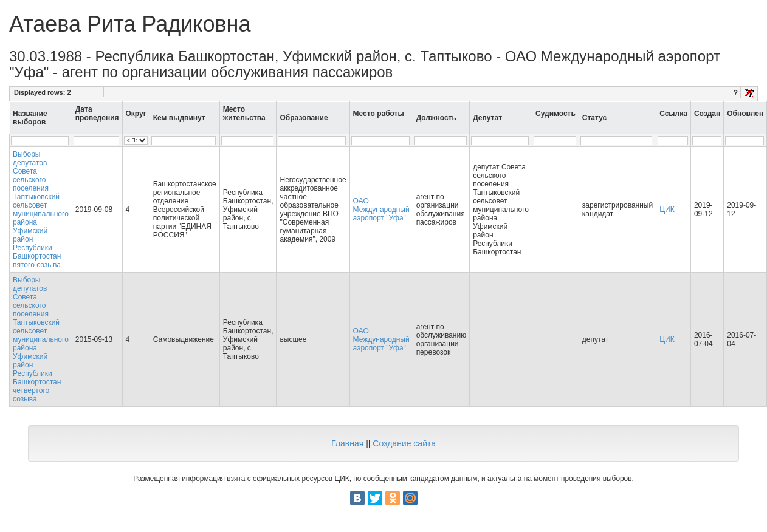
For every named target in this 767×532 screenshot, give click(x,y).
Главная (347, 443)
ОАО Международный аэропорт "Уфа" (381, 210)
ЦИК (667, 210)
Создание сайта (404, 443)
